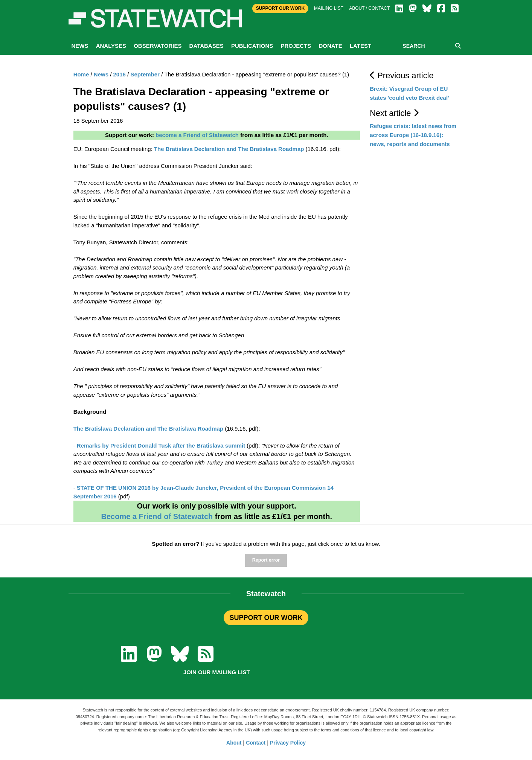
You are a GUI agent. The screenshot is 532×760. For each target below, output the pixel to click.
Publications (252, 46)
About (234, 743)
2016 (120, 74)
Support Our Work (280, 8)
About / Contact (369, 8)
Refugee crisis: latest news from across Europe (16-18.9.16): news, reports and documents (413, 135)
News (80, 46)
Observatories (158, 46)
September (145, 74)
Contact (256, 743)
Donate (330, 46)
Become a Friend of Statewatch (157, 516)
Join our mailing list (217, 672)
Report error (266, 560)
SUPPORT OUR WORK (266, 618)
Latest (361, 46)
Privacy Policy (288, 743)
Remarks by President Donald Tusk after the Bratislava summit (161, 445)
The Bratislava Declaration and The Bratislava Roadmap (229, 149)
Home (81, 74)
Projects (296, 46)
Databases (207, 46)
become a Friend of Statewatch (197, 135)
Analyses (111, 46)
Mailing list (329, 8)
